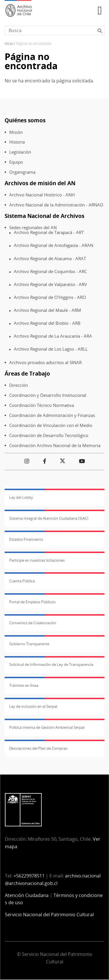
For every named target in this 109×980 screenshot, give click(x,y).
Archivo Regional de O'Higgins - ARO (50, 297)
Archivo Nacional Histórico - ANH (42, 195)
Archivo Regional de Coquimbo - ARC (50, 271)
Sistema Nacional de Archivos (44, 216)
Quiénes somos (25, 120)
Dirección (19, 385)
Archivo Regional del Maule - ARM (47, 310)
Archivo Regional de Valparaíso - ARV (50, 284)
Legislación (20, 152)
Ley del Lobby (21, 497)
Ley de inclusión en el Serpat (33, 706)
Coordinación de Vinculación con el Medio (51, 425)
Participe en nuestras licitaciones (37, 560)
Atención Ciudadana (27, 895)
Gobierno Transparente (29, 644)
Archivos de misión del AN (40, 183)
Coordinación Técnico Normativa (42, 405)
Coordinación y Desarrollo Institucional (48, 395)
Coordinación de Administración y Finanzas (52, 415)
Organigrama (22, 172)
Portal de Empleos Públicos (32, 602)
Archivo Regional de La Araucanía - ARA (53, 336)
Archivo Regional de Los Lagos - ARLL (51, 349)
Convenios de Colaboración (33, 623)
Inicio (9, 44)
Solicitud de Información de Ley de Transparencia (51, 664)
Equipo (16, 162)
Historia (17, 142)
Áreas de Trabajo (27, 373)
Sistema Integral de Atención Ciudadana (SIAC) (49, 518)
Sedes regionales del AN (33, 228)
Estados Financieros (26, 539)
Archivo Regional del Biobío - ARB (47, 323)
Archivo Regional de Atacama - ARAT (50, 259)
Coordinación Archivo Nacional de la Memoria (55, 445)
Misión (16, 132)
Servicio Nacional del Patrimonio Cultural (49, 915)
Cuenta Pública (22, 581)
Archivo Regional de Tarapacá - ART (49, 232)
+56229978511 (29, 876)
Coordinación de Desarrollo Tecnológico (49, 435)
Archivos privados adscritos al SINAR (45, 363)
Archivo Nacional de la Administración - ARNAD (56, 205)
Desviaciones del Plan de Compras (38, 748)
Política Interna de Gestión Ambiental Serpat (47, 727)
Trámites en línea (24, 685)
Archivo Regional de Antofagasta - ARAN (53, 245)
